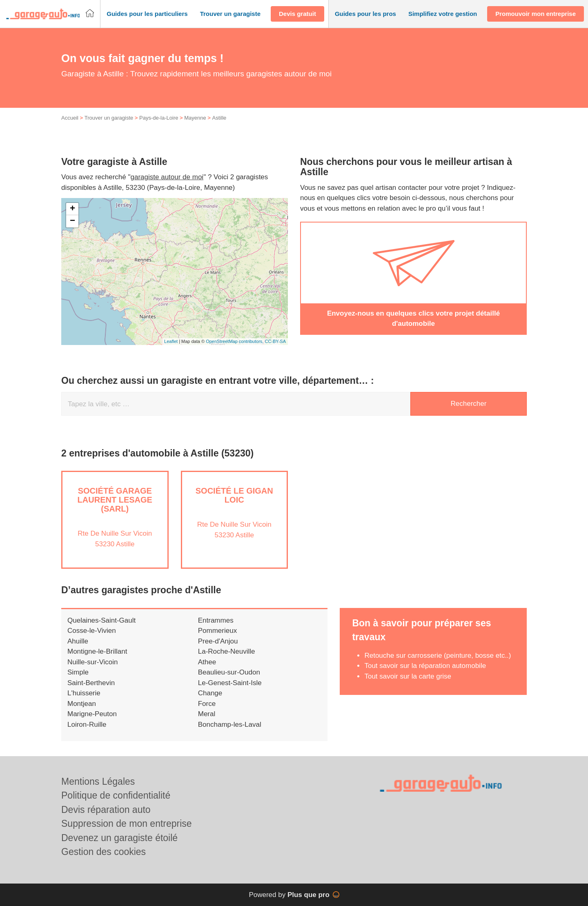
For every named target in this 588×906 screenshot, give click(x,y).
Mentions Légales (98, 781)
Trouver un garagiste (109, 118)
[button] (147, 14)
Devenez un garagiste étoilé (119, 838)
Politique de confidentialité (116, 795)
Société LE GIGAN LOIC (234, 495)
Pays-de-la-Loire (159, 118)
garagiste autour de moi (167, 177)
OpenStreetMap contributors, (235, 341)
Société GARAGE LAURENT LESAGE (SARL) (115, 500)
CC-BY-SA (275, 341)
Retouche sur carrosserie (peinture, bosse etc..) (438, 656)
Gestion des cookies (104, 852)
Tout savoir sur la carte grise (408, 676)
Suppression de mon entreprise (127, 824)
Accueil (70, 118)
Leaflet (171, 341)
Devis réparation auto (106, 810)
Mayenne (195, 118)
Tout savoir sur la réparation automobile (425, 666)
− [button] (72, 221)
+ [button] (72, 209)
